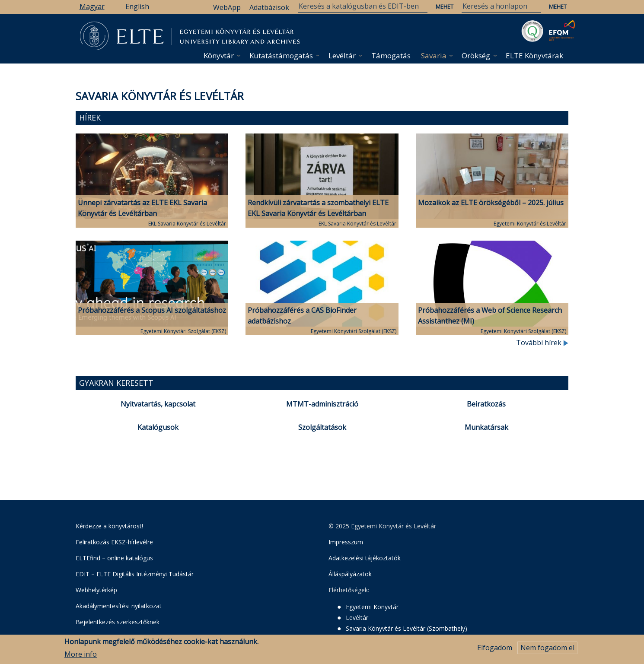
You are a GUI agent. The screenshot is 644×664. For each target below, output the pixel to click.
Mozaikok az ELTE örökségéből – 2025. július (491, 203)
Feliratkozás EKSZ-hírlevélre (114, 542)
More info (81, 655)
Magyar (92, 6)
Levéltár (342, 56)
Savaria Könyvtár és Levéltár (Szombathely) (406, 628)
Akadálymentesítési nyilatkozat (119, 606)
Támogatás (391, 56)
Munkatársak (486, 427)
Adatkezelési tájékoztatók (365, 558)
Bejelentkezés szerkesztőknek (118, 622)
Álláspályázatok (350, 574)
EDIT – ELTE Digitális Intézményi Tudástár (135, 574)
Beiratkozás (486, 404)
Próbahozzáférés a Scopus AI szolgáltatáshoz (152, 310)
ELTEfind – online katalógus (114, 558)
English (137, 6)
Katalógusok (158, 427)
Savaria (434, 56)
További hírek (542, 343)
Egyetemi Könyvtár (372, 607)
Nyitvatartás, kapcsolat (158, 404)
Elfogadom (495, 649)
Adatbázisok (269, 7)
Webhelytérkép (96, 590)
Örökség (476, 56)
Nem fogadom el (547, 649)
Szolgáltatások (322, 427)
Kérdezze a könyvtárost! (109, 526)
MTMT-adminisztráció (322, 404)
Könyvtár (219, 56)
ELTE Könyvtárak (534, 56)
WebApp (227, 7)
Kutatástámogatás (281, 56)
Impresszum (346, 542)
